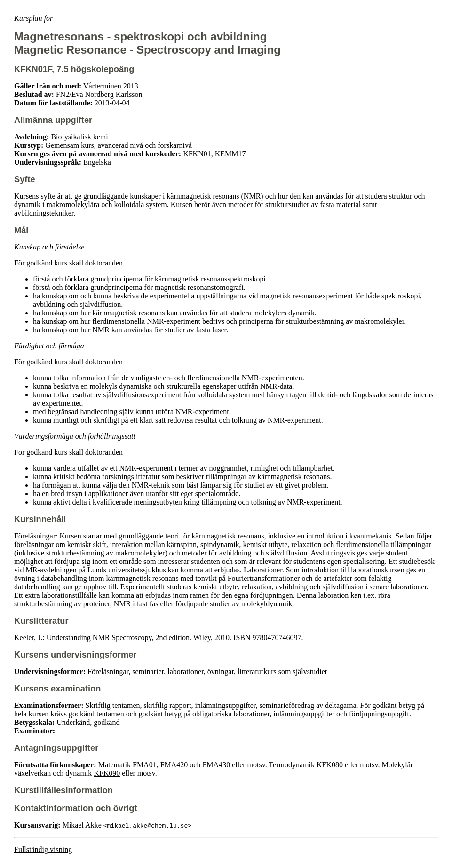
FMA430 (216, 765)
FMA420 (174, 765)
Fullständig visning (43, 849)
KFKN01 (197, 154)
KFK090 (107, 773)
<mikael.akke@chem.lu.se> (147, 825)
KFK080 (330, 765)
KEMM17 (230, 154)
